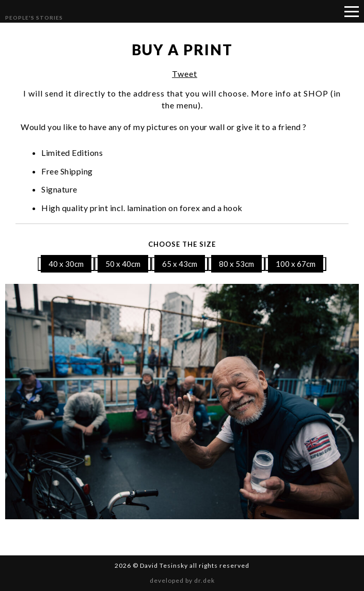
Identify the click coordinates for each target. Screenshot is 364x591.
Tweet (185, 74)
